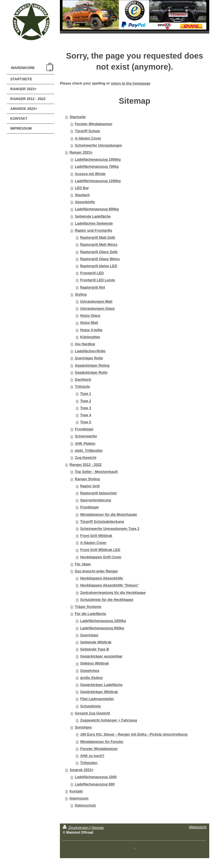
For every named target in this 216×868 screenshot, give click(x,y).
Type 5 (86, 422)
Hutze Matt (89, 323)
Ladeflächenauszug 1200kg (98, 181)
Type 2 (86, 401)
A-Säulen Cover (88, 138)
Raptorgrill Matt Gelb (98, 238)
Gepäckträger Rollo (91, 373)
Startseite (77, 117)
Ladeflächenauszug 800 (95, 784)
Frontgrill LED (92, 273)
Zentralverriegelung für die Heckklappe (113, 593)
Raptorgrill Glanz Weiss (100, 259)
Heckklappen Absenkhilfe (102, 578)
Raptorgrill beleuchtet (98, 493)
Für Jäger (83, 564)
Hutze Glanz (90, 316)
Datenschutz (85, 805)
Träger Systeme (88, 607)
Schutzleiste (90, 706)
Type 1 (86, 394)
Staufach (82, 195)
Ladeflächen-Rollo (90, 351)
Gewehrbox (90, 671)
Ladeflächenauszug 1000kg (98, 160)
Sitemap (98, 828)
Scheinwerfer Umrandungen (98, 145)
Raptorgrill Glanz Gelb (99, 252)
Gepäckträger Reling (92, 366)
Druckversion (76, 828)
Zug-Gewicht (85, 458)
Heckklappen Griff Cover (101, 557)
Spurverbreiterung (96, 500)
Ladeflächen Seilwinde (94, 223)
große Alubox (92, 678)
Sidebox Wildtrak (94, 663)
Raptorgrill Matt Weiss (99, 245)
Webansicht (198, 827)
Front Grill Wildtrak (96, 536)
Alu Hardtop (85, 344)
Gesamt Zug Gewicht (92, 713)
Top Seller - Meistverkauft (96, 472)
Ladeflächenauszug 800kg (97, 209)
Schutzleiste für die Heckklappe (107, 600)
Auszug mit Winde (90, 174)
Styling (81, 294)
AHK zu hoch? (92, 756)
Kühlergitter (90, 337)
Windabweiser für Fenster (102, 742)
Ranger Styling (87, 479)
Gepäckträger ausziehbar (101, 656)
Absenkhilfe (85, 202)
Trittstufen (89, 763)
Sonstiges (83, 727)
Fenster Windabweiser (94, 124)
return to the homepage (131, 83)
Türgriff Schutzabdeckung (102, 522)
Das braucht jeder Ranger (96, 571)
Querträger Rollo (89, 358)
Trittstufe (82, 387)
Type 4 (86, 415)
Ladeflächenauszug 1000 (96, 777)
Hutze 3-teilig (91, 330)
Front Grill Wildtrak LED (100, 550)
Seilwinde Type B (95, 649)
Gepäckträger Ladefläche (101, 685)
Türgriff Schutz (87, 131)
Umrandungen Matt (96, 302)
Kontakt (76, 791)
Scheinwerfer (86, 436)
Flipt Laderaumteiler (97, 699)
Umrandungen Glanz (97, 309)
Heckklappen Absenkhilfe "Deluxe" (110, 585)
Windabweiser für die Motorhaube (109, 515)
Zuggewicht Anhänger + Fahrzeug (109, 720)
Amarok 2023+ (82, 770)
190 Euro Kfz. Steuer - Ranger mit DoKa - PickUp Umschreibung (134, 734)
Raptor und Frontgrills (94, 231)
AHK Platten (85, 444)
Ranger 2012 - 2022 (85, 465)
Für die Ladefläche (90, 614)
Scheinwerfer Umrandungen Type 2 (110, 529)
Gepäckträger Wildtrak (99, 692)
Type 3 (86, 408)
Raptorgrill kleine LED (99, 266)
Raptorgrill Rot (93, 287)
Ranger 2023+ (81, 152)
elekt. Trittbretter (89, 451)
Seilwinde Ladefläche (93, 216)
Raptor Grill (90, 486)
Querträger (89, 635)
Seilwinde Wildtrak (96, 642)
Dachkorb (83, 380)
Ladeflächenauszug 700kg (97, 167)
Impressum (79, 798)
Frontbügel (84, 429)
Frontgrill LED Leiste (98, 280)
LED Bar (82, 188)
